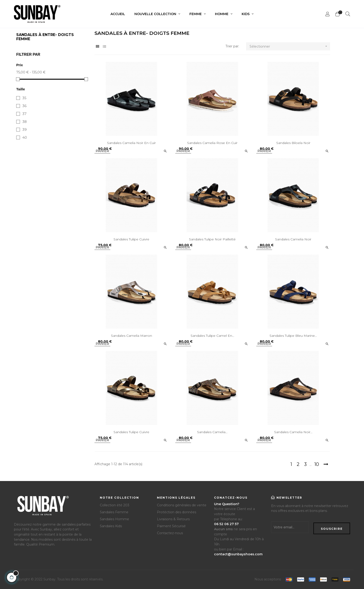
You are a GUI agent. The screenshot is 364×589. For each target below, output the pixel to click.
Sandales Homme (114, 519)
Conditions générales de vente (182, 505)
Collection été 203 (115, 505)
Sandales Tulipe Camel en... (212, 336)
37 (24, 114)
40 (25, 137)
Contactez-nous (170, 533)
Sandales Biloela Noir (293, 143)
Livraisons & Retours (173, 519)
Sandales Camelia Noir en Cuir (131, 143)
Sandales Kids (111, 526)
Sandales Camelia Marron (132, 336)
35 (24, 98)
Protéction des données (177, 512)
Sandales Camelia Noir (293, 239)
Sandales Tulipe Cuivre (131, 239)
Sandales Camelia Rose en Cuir (212, 143)
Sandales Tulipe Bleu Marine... (293, 336)
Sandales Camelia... (212, 432)
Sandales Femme (114, 512)
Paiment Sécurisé (171, 526)
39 (24, 129)
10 (317, 464)
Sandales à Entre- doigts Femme (45, 37)
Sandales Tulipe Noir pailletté (212, 239)
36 (24, 106)
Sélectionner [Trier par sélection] (290, 46)
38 (24, 122)
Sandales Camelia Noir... (293, 432)
